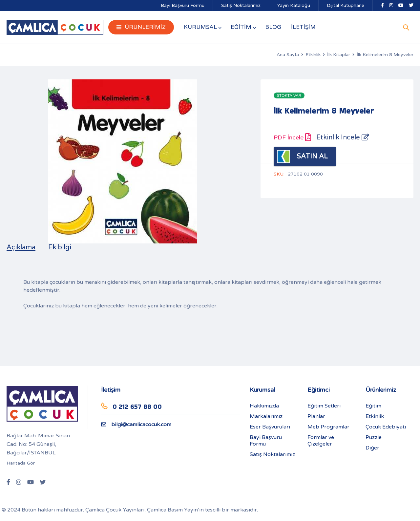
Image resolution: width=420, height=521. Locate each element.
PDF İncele (292, 137)
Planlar (316, 416)
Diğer (372, 448)
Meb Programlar (328, 427)
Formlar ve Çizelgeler (321, 441)
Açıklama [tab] (21, 247)
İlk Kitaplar (339, 55)
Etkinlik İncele (343, 137)
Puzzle (374, 437)
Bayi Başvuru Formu (183, 5)
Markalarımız (266, 416)
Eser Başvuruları (270, 427)
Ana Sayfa (288, 55)
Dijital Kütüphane (346, 5)
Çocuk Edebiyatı (386, 427)
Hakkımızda (264, 406)
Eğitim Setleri (324, 406)
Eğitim (373, 406)
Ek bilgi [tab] (60, 247)
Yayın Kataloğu (294, 5)
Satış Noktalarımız (241, 5)
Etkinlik (313, 55)
